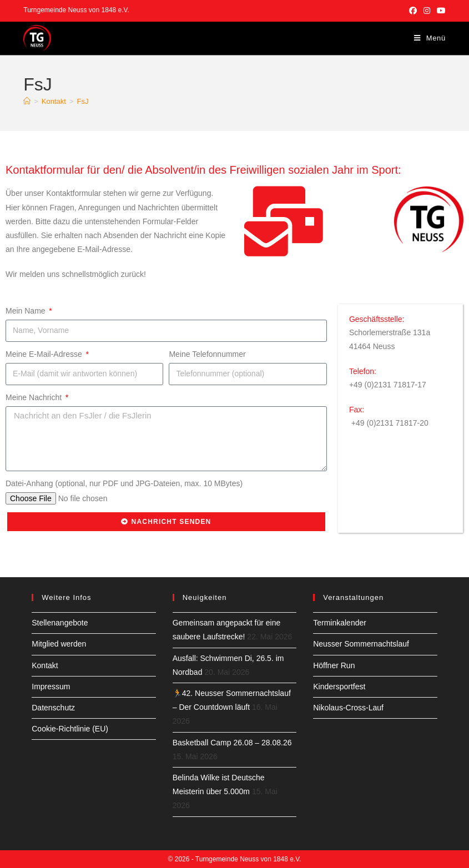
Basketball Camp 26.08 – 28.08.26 (232, 743)
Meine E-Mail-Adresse (45, 354)
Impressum (51, 687)
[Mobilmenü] (430, 38)
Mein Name (26, 311)
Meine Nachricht (35, 397)
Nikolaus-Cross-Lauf (348, 708)
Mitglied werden (59, 644)
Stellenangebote (60, 623)
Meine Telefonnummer (207, 354)
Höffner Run (334, 665)
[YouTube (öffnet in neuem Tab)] (440, 11)
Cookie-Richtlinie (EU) (70, 729)
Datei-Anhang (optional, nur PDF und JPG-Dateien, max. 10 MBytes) (124, 483)
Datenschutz (53, 708)
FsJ (83, 101)
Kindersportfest (339, 687)
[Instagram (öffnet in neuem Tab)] (427, 11)
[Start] (27, 101)
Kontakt (45, 665)
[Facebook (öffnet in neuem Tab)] (413, 11)
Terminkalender (340, 623)
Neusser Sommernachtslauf (361, 644)
